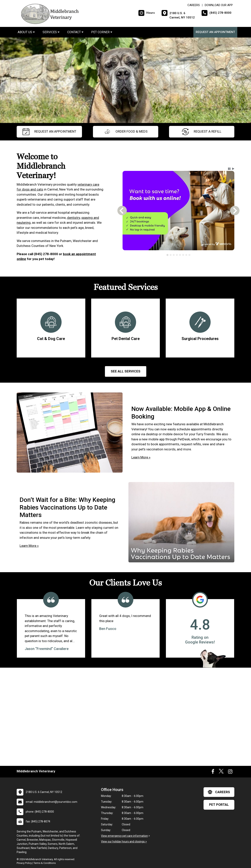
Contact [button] (75, 32)
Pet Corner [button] (102, 32)
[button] (229, 169)
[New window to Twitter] (221, 772)
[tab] (167, 255)
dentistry (74, 218)
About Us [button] (26, 32)
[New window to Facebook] (213, 772)
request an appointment (49, 132)
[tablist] (179, 255)
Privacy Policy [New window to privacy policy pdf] (24, 863)
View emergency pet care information (124, 836)
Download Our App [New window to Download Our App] (219, 5)
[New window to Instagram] (230, 772)
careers (219, 792)
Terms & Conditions (45, 863)
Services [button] (51, 32)
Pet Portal (219, 805)
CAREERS (194, 5)
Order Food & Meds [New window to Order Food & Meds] (126, 132)
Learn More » (141, 457)
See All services (126, 371)
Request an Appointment (215, 32)
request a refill (202, 132)
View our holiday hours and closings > (124, 841)
